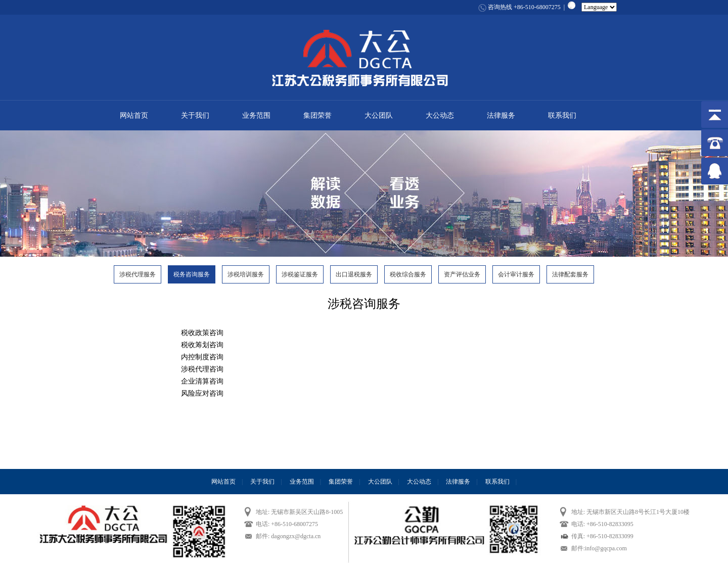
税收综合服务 (408, 274)
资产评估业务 (462, 274)
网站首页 (134, 115)
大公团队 (379, 115)
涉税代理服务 (138, 274)
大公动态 (440, 115)
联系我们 (562, 115)
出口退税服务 (354, 274)
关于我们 (195, 115)
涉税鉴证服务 (300, 274)
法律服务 (501, 115)
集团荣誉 (317, 115)
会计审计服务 (516, 274)
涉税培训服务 (246, 274)
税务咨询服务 (192, 274)
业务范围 (256, 115)
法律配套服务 (570, 274)
